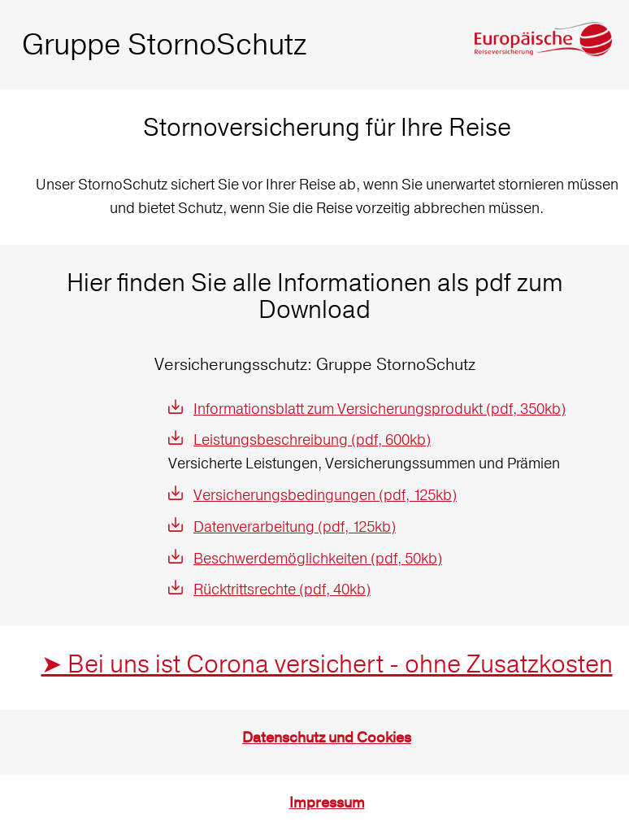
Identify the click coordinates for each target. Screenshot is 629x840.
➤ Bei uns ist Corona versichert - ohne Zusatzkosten (327, 664)
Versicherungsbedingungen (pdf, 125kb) (325, 495)
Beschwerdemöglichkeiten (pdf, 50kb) (318, 558)
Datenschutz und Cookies (327, 738)
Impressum (327, 803)
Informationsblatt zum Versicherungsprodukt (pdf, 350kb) (380, 409)
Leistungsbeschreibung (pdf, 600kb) (312, 440)
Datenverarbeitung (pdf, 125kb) (295, 527)
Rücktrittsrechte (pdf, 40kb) (282, 589)
